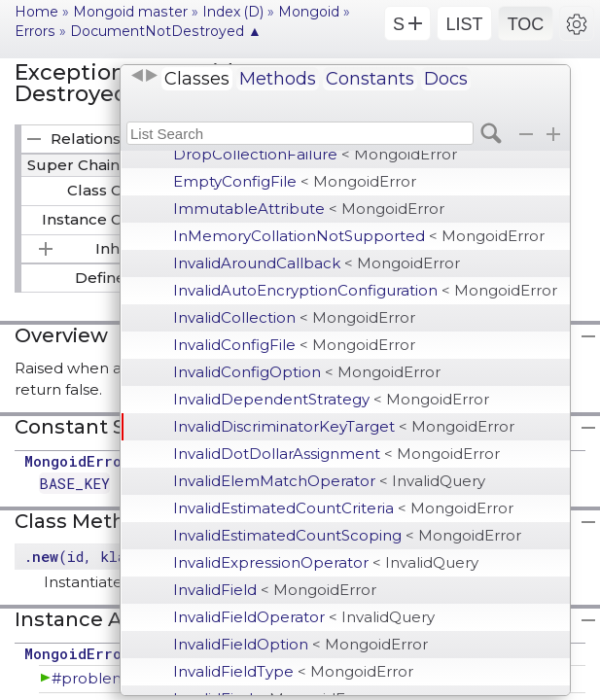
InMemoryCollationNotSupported (359, 236)
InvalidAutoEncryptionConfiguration (365, 290)
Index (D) (233, 12)
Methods (278, 79)
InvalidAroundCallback (317, 263)
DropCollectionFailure (315, 154)
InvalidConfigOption (307, 372)
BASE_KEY (74, 483)
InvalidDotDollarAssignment (336, 454)
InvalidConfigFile (294, 345)
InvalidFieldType (293, 671)
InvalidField (275, 590)
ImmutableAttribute (309, 209)
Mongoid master (130, 12)
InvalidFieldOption (300, 644)
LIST (464, 24)
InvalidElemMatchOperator (329, 481)
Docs (446, 79)
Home (36, 12)
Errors (35, 31)
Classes (197, 79)
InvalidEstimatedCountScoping (347, 535)
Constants (370, 79)
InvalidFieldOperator (304, 617)
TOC (526, 24)
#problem (89, 678)
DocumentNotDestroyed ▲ (166, 31)
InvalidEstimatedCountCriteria (343, 508)
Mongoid (309, 12)
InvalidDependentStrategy (331, 399)
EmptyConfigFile (295, 181)
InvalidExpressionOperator (326, 562)
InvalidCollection (294, 317)
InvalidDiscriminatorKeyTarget (344, 426)
